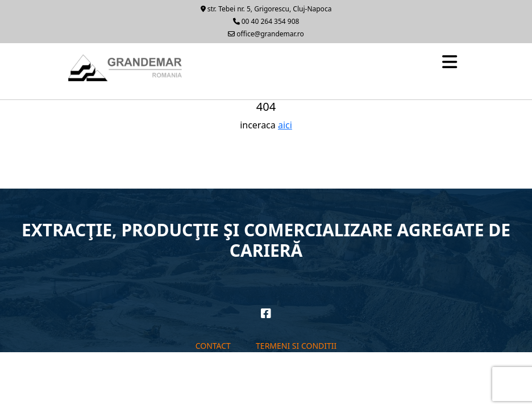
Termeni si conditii (296, 346)
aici (285, 125)
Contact (213, 346)
